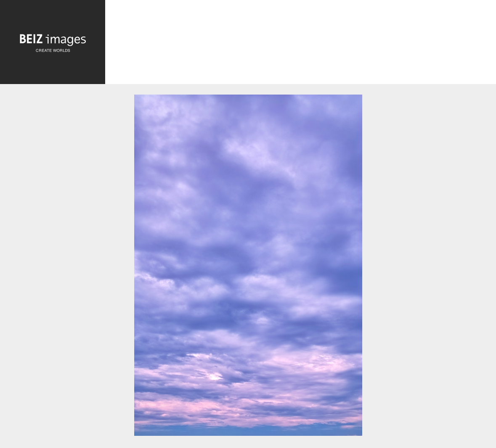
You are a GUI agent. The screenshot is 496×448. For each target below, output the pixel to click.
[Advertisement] (301, 44)
